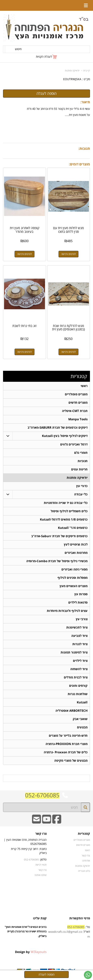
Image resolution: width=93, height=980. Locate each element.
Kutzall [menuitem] (82, 702)
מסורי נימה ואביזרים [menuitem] (74, 569)
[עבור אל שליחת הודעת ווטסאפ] (88, 975)
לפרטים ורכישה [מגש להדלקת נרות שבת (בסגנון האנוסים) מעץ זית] (68, 352)
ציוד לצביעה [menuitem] (79, 636)
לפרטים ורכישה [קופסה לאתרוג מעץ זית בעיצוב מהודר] (25, 254)
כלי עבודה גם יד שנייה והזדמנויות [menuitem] (66, 503)
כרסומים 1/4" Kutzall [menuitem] (73, 528)
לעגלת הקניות (44, 57)
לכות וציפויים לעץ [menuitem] (76, 544)
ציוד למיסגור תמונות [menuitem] (74, 653)
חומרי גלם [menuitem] (81, 453)
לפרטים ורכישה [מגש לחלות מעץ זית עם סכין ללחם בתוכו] (68, 254)
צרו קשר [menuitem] (86, 856)
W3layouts (39, 952)
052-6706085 (42, 795)
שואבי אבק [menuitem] (80, 719)
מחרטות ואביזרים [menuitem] (76, 553)
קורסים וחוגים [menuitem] (78, 686)
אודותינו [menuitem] (86, 861)
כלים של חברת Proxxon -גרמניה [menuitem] (66, 752)
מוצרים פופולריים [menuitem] (76, 394)
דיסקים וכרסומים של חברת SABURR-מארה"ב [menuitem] (58, 427)
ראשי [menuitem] (84, 386)
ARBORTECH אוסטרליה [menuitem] (72, 711)
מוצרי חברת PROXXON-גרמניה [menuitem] (67, 744)
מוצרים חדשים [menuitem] (78, 403)
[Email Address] (36, 822)
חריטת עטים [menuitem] (79, 469)
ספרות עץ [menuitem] (81, 594)
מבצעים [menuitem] (82, 727)
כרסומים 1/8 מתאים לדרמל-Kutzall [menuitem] (64, 519)
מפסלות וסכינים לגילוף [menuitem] (73, 578)
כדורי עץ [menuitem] (82, 486)
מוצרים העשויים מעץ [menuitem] (74, 586)
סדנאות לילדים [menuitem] (78, 603)
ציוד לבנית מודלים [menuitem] (76, 678)
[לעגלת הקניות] (47, 57)
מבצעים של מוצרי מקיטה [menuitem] (71, 761)
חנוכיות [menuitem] (83, 461)
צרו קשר (42, 870)
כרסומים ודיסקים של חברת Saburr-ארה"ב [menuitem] (59, 536)
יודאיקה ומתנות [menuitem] (77, 478)
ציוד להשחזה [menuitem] (79, 669)
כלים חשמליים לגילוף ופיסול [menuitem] (69, 511)
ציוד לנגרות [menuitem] (80, 644)
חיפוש (18, 49)
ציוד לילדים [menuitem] (80, 661)
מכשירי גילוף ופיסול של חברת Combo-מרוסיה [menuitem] (57, 561)
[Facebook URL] (57, 822)
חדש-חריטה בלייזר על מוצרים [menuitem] (68, 736)
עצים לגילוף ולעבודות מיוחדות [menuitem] (67, 611)
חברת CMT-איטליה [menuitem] (75, 411)
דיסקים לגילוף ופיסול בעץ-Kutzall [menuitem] (65, 436)
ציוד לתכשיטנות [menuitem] (77, 628)
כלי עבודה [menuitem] (81, 494)
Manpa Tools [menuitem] (78, 419)
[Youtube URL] (47, 822)
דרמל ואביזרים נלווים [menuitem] (74, 444)
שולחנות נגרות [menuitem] (78, 694)
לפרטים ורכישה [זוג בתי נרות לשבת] (25, 352)
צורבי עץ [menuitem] (82, 619)
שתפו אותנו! (41, 875)
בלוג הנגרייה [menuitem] (84, 871)
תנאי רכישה (41, 865)
